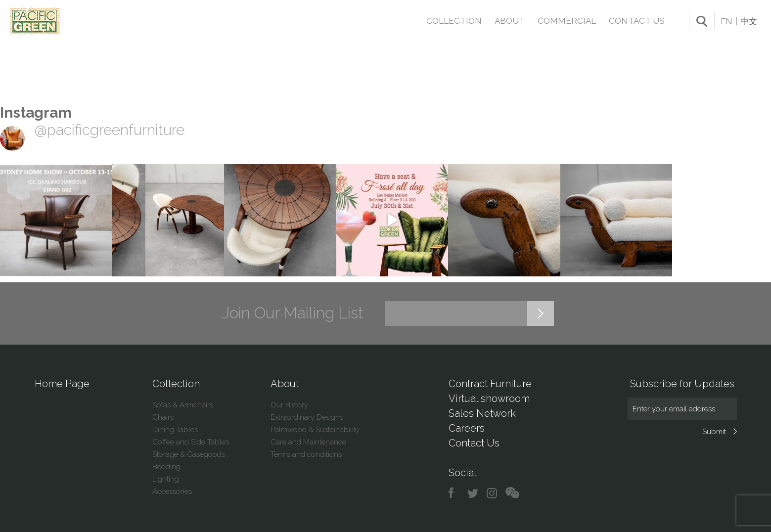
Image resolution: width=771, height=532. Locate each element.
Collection (454, 21)
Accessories (172, 491)
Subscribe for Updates (682, 384)
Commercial (567, 21)
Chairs (163, 417)
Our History (289, 405)
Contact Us (637, 21)
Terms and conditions (306, 454)
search (702, 21)
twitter (474, 493)
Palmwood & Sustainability (315, 430)
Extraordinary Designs (307, 417)
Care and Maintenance (308, 442)
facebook (455, 493)
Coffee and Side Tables (191, 442)
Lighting (166, 479)
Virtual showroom (489, 399)
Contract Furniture (490, 384)
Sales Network (482, 413)
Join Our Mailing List (293, 313)
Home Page (62, 384)
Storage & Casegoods (189, 454)
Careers (467, 428)
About (510, 21)
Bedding (166, 467)
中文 (749, 21)
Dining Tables (175, 430)
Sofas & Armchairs (183, 405)
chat (512, 493)
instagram (492, 493)
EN (726, 21)
